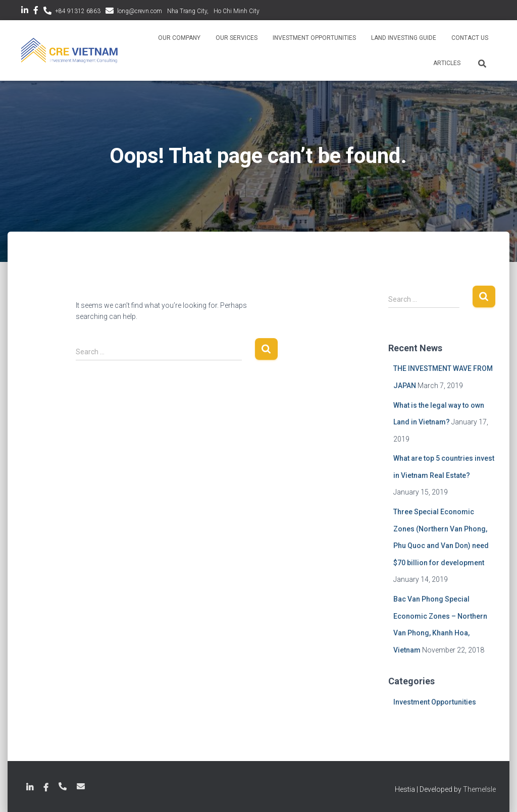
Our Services (237, 38)
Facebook (36, 12)
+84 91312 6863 (78, 11)
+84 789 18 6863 (63, 786)
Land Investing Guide (404, 38)
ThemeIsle (479, 789)
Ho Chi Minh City (237, 11)
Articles (447, 63)
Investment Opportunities (314, 38)
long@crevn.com (140, 11)
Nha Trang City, (188, 11)
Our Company (179, 38)
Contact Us (470, 38)
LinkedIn (25, 12)
